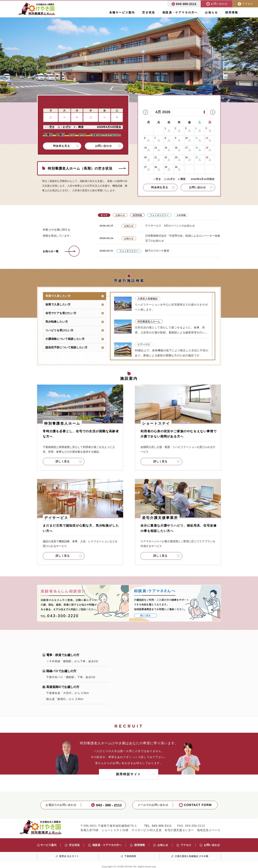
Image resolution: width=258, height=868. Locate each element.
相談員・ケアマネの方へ (180, 12)
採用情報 (232, 12)
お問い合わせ (104, 146)
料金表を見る (62, 146)
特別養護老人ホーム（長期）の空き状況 (80, 168)
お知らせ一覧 (51, 251)
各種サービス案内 (122, 12)
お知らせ (211, 12)
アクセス (186, 845)
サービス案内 (48, 845)
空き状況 (149, 12)
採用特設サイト (129, 774)
